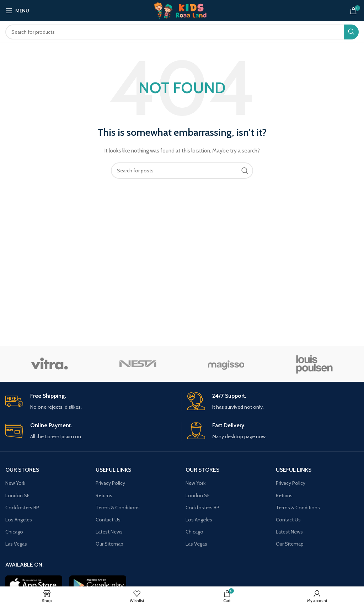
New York (15, 483)
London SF (17, 495)
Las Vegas (16, 544)
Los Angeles (19, 520)
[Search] (182, 32)
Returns (104, 495)
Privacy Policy (110, 483)
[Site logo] (182, 10)
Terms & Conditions (118, 508)
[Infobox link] (91, 402)
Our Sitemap (109, 544)
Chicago (14, 532)
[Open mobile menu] (17, 11)
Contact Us (108, 520)
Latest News (109, 532)
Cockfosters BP (22, 508)
